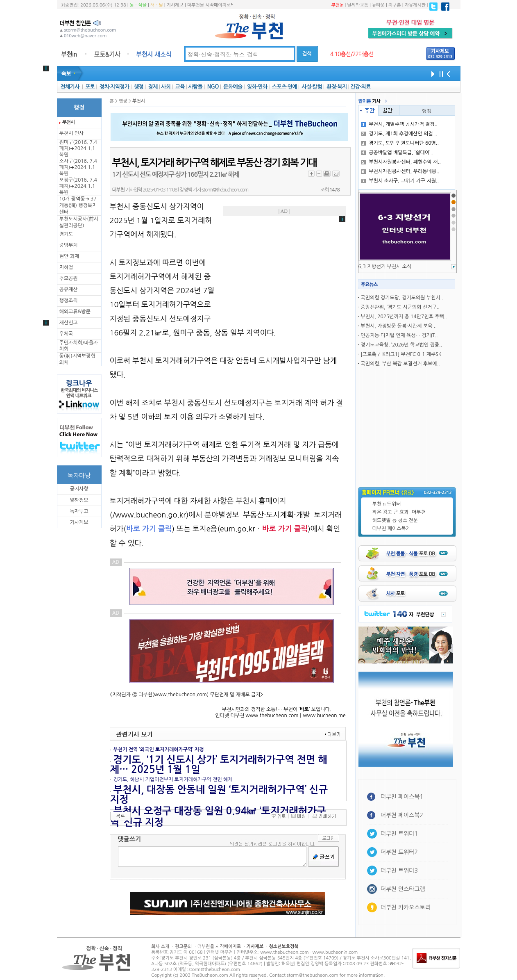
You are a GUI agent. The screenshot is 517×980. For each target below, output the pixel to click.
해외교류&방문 (75, 312)
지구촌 (395, 5)
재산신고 (69, 323)
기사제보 (175, 5)
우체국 (66, 334)
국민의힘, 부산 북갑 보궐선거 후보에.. (400, 364)
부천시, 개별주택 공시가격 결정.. (399, 124)
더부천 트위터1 (399, 834)
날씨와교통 (358, 5)
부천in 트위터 (387, 504)
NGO (213, 87)
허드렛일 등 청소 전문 (395, 520)
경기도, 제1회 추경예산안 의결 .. (399, 134)
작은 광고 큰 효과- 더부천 (399, 512)
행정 (139, 87)
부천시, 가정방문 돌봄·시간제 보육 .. (399, 326)
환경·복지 (337, 87)
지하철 (66, 267)
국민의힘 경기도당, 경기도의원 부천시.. (402, 298)
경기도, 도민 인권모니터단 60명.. (400, 143)
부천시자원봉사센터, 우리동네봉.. (400, 171)
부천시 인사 (72, 133)
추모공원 (69, 278)
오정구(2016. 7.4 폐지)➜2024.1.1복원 (78, 186)
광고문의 (183, 947)
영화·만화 (257, 87)
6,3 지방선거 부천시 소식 (385, 267)
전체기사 (70, 87)
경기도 (66, 234)
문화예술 (233, 87)
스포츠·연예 (285, 87)
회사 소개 (160, 947)
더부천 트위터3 (399, 871)
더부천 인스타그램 (403, 889)
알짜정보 (79, 500)
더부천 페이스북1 (402, 797)
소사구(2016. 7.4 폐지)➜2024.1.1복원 (78, 167)
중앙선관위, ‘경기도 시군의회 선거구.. (400, 307)
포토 (90, 87)
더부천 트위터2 (399, 852)
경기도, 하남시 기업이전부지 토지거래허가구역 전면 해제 (173, 779)
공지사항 (79, 489)
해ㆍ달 (157, 5)
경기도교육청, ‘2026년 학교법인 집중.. (401, 345)
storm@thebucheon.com (225, 190)
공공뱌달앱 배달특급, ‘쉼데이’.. (397, 153)
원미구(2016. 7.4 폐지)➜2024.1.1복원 (78, 148)
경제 (153, 87)
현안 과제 (69, 256)
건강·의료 (360, 87)
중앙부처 (69, 245)
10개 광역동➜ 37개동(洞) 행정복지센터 (78, 205)
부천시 (68, 122)
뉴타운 (378, 5)
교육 (180, 87)
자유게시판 (415, 5)
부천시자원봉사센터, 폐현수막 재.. (401, 162)
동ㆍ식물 (138, 5)
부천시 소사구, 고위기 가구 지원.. (400, 181)
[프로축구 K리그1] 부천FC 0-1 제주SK (401, 354)
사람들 (195, 87)
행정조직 (69, 301)
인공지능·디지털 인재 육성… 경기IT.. (399, 335)
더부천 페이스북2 (391, 529)
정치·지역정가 (115, 87)
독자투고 (79, 511)
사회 (166, 87)
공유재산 (69, 289)
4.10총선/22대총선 (352, 54)
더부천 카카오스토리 (406, 907)
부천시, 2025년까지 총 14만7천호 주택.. (404, 317)
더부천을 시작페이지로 (210, 5)
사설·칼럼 (312, 87)
